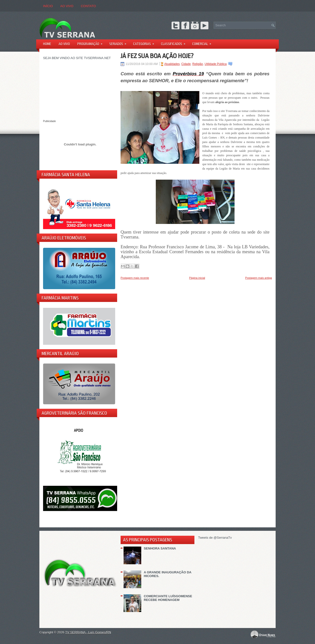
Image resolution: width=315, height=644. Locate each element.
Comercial (203, 42)
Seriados (119, 42)
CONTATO (88, 6)
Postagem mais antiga (259, 278)
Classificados (175, 42)
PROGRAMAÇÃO (91, 42)
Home (47, 44)
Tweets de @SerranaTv (215, 538)
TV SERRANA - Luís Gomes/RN (88, 632)
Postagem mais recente (135, 278)
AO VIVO (67, 6)
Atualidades (172, 64)
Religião (198, 64)
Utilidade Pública (216, 64)
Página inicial (197, 278)
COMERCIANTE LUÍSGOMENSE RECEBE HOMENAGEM (168, 598)
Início (48, 6)
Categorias (145, 42)
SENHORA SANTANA (160, 548)
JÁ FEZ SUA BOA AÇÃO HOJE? (157, 56)
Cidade (186, 64)
